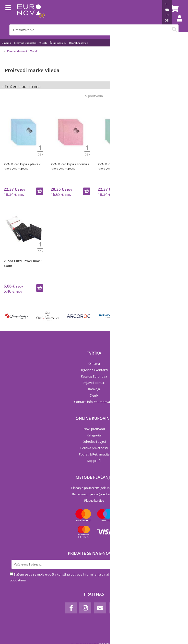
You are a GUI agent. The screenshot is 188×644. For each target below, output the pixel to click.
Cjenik (94, 395)
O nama (6, 43)
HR (167, 10)
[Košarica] (174, 9)
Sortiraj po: (145, 55)
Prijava (177, 23)
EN (167, 15)
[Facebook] (71, 608)
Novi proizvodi (94, 429)
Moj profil (94, 461)
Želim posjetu (58, 43)
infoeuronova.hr (100, 402)
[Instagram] (85, 608)
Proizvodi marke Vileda (23, 51)
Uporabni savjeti (79, 43)
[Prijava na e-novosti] (174, 564)
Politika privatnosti (94, 448)
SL (166, 4)
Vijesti (43, 43)
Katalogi (94, 389)
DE (167, 20)
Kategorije (94, 435)
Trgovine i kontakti (25, 43)
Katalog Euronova (94, 376)
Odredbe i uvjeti (94, 442)
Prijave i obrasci (94, 383)
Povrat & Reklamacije (94, 454)
